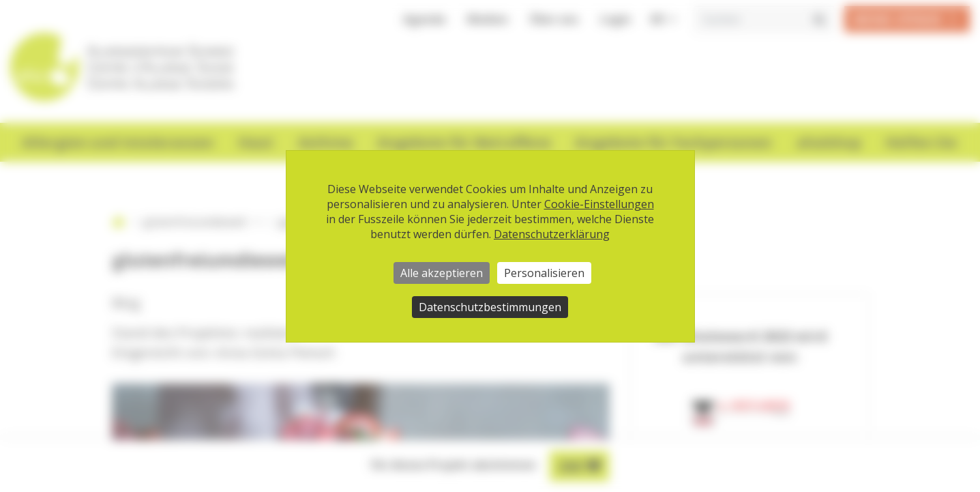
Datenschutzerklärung (552, 234)
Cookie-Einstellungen (599, 204)
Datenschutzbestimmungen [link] (490, 307)
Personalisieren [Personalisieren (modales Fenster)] (544, 273)
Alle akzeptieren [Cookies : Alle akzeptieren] (442, 273)
